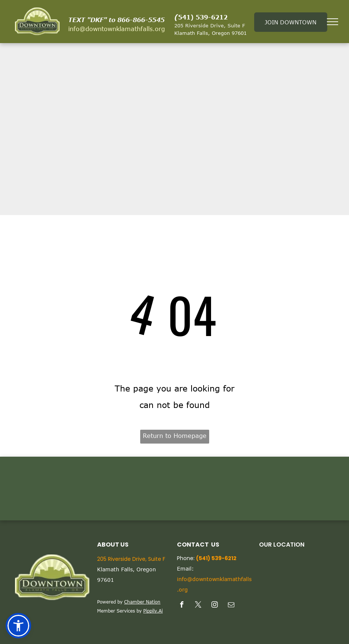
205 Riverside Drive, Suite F (210, 25)
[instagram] (215, 606)
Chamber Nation (142, 602)
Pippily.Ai (153, 611)
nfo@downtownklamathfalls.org (117, 29)
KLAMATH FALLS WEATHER (174, 489)
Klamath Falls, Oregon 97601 (210, 33)
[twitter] (198, 606)
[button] (18, 626)
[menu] (333, 22)
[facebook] (182, 606)
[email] (231, 606)
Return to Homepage (175, 436)
